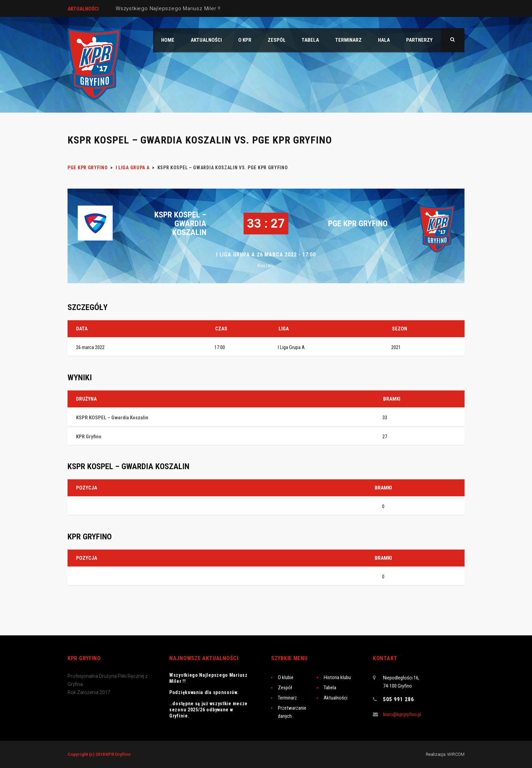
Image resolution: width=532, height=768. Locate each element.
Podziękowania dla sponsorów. (204, 692)
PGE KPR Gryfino (358, 224)
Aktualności (336, 698)
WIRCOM (456, 754)
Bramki (383, 488)
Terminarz (287, 698)
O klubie (286, 677)
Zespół (285, 688)
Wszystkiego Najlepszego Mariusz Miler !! (168, 8)
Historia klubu (337, 677)
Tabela (330, 688)
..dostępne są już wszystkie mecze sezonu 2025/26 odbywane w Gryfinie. (208, 710)
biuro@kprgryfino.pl (402, 714)
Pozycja (87, 488)
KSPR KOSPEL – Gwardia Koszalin (180, 224)
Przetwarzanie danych (292, 712)
